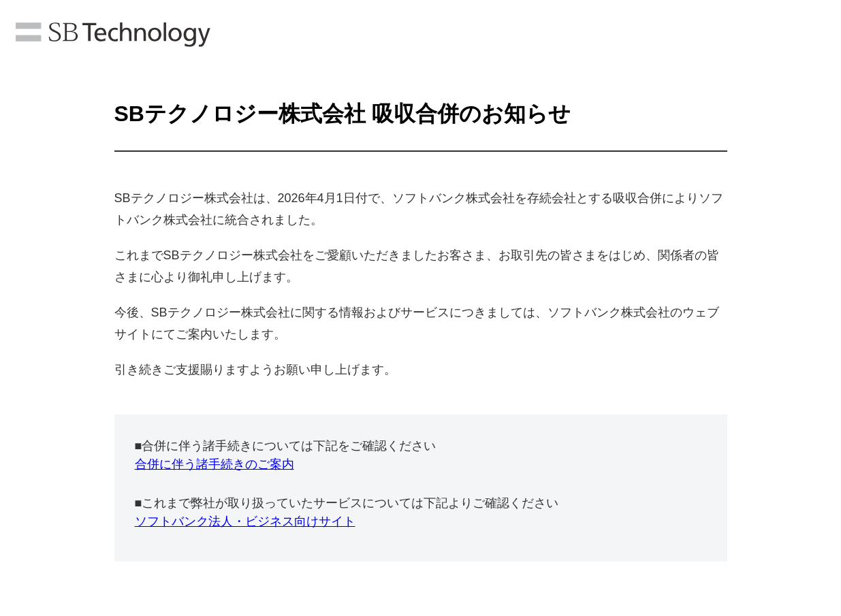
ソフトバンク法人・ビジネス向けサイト (245, 521)
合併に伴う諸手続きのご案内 (215, 464)
